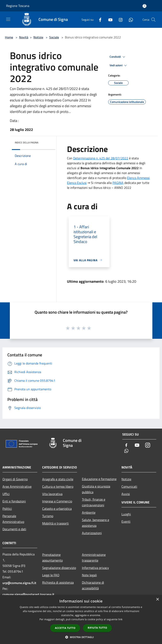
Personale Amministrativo (13, 519)
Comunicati (129, 486)
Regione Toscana (18, 6)
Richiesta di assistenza (58, 582)
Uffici (6, 494)
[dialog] (81, 620)
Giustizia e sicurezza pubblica (96, 489)
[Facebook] (99, 20)
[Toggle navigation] (8, 19)
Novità (24, 37)
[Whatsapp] (129, 20)
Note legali (89, 575)
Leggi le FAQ (51, 575)
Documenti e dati (14, 529)
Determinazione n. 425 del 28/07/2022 (101, 158)
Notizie (38, 37)
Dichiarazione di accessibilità (93, 585)
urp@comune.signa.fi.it (19, 583)
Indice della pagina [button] (27, 142)
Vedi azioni (119, 65)
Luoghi (126, 514)
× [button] (157, 600)
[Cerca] (153, 20)
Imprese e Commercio (57, 501)
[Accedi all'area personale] (144, 6)
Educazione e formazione (99, 479)
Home (9, 37)
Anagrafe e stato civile (58, 479)
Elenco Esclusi (77, 183)
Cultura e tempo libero (58, 486)
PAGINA (118, 183)
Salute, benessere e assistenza (96, 523)
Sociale (54, 37)
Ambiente (89, 512)
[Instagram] (119, 20)
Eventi (126, 521)
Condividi (118, 57)
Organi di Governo (15, 479)
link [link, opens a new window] (120, 619)
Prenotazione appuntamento (52, 557)
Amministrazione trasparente (94, 557)
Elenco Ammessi (138, 178)
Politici (7, 509)
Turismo (48, 516)
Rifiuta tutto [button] (97, 628)
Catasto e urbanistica (57, 509)
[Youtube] (109, 20)
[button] (81, 637)
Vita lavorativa (52, 494)
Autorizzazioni (92, 533)
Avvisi (126, 494)
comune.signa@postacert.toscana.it (28, 594)
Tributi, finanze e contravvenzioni (94, 502)
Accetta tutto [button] (65, 628)
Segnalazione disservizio (59, 568)
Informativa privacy (95, 568)
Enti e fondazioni (14, 501)
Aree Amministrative (17, 486)
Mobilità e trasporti (56, 523)
